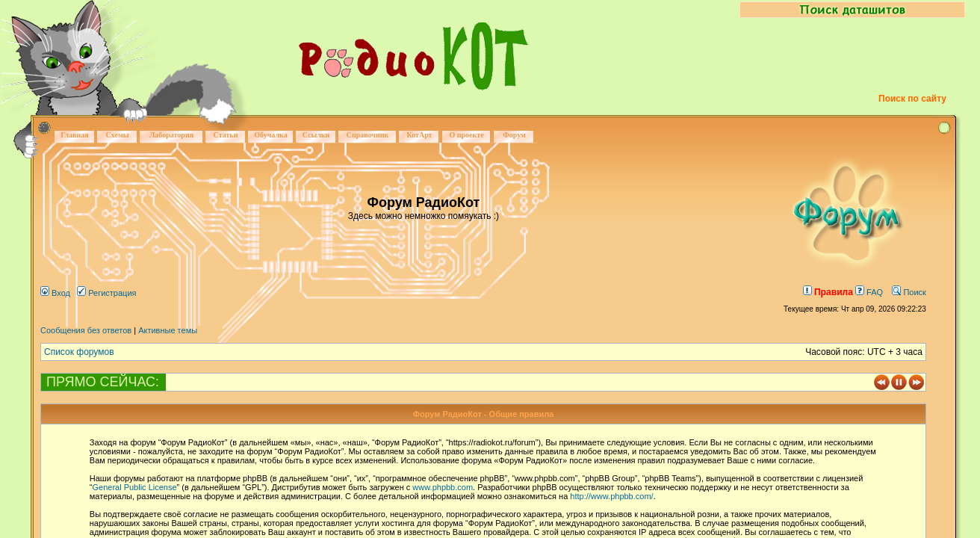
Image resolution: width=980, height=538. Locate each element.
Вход (55, 293)
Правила (828, 292)
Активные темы (168, 330)
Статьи (226, 135)
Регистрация (106, 293)
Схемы (117, 135)
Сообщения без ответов (86, 330)
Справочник (368, 135)
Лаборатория (171, 135)
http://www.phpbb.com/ (611, 496)
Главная (74, 135)
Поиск (909, 292)
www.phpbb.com (443, 487)
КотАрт (419, 135)
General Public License (134, 487)
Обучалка (270, 135)
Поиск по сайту (912, 99)
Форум (514, 135)
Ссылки (316, 135)
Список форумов (79, 352)
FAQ (869, 292)
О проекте (466, 135)
